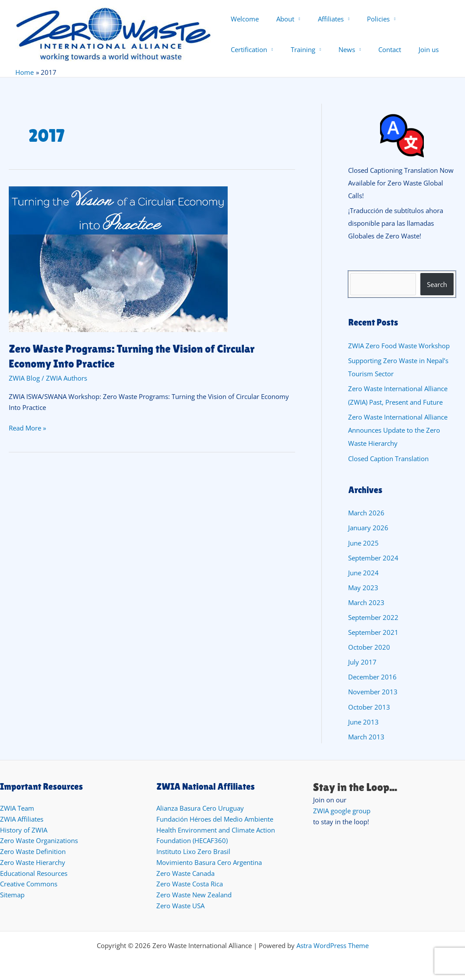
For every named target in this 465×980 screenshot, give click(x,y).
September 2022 (373, 617)
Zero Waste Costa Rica (190, 882)
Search (437, 287)
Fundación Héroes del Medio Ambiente (215, 818)
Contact (321, 49)
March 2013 (366, 735)
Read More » (27, 429)
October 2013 (369, 706)
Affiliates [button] (322, 19)
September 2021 (373, 632)
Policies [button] (365, 19)
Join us (356, 49)
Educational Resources (34, 871)
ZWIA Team (17, 807)
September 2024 (373, 558)
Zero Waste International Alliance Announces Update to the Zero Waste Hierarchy (398, 431)
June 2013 (363, 721)
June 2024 (363, 573)
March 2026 (366, 514)
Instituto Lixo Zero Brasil (193, 850)
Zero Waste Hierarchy (33, 861)
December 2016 (372, 676)
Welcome (245, 19)
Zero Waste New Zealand (194, 893)
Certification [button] (414, 19)
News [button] (283, 49)
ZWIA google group (342, 809)
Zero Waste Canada (185, 871)
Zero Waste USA (180, 904)
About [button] (281, 19)
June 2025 (363, 543)
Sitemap (12, 893)
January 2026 (368, 528)
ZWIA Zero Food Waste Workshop (399, 348)
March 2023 (366, 602)
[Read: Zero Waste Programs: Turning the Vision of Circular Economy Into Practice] (118, 259)
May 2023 (363, 588)
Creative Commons (29, 882)
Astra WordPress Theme (333, 944)
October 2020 (369, 647)
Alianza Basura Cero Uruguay (200, 807)
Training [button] (243, 49)
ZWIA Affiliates (22, 818)
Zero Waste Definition (33, 850)
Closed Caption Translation (388, 459)
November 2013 (373, 691)
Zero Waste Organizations (39, 839)
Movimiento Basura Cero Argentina (209, 861)
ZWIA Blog (24, 379)
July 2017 (362, 661)
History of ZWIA (24, 828)
